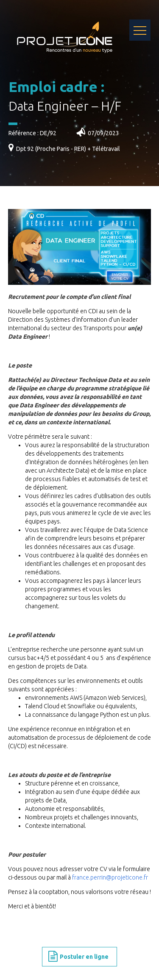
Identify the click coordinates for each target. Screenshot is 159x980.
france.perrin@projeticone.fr (110, 877)
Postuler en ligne (78, 956)
